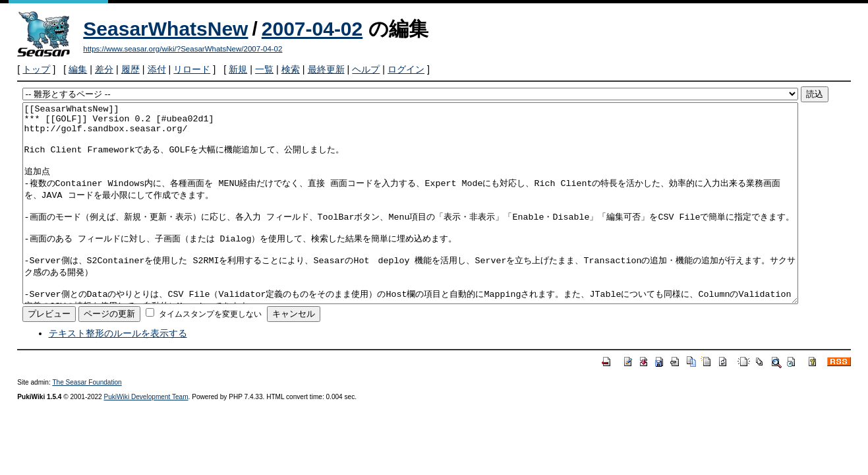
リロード (192, 69)
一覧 (264, 69)
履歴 (130, 69)
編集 (78, 69)
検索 (291, 69)
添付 (157, 69)
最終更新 (326, 69)
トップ (36, 69)
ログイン (406, 69)
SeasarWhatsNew (165, 29)
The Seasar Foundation (87, 422)
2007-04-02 (312, 29)
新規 (238, 69)
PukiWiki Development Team (146, 436)
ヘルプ (366, 69)
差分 (104, 69)
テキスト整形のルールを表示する (118, 373)
